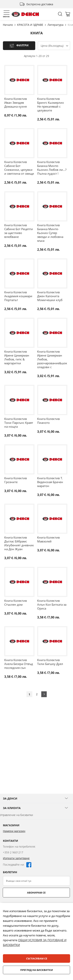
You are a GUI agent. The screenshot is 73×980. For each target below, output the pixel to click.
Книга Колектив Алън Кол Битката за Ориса (52, 604)
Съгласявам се (37, 958)
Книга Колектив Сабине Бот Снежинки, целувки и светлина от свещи (19, 168)
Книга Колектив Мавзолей (48, 539)
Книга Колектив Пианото (48, 421)
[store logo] (25, 14)
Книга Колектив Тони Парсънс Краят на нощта (19, 423)
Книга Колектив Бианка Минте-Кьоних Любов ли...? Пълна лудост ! (52, 168)
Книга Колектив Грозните (16, 480)
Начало (8, 25)
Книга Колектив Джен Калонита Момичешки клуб (50, 296)
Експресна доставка (40, 4)
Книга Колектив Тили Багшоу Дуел (50, 662)
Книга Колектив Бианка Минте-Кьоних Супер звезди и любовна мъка (50, 233)
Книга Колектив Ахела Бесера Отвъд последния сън (19, 664)
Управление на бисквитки (16, 815)
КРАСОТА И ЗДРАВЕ (31, 25)
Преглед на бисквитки (37, 970)
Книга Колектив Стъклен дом (16, 603)
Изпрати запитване (16, 858)
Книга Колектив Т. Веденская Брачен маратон (50, 482)
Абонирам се (36, 893)
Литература (56, 25)
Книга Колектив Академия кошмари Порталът (18, 296)
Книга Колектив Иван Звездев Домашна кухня (16, 103)
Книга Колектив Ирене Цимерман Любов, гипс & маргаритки (17, 357)
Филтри (22, 45)
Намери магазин (14, 831)
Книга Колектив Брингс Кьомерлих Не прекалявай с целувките (51, 104)
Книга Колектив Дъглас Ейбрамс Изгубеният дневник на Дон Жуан (19, 543)
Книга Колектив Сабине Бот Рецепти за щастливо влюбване (19, 231)
